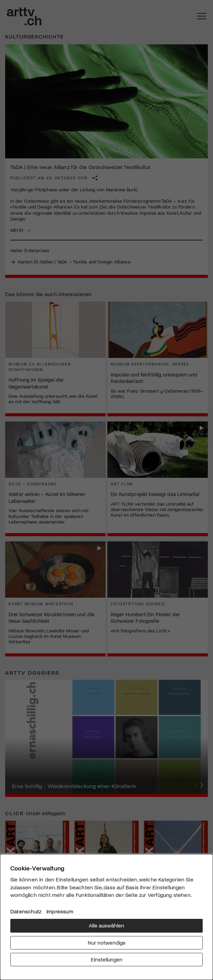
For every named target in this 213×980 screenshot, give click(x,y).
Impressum (60, 911)
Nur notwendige (107, 942)
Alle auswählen (106, 925)
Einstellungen (107, 959)
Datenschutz (26, 911)
